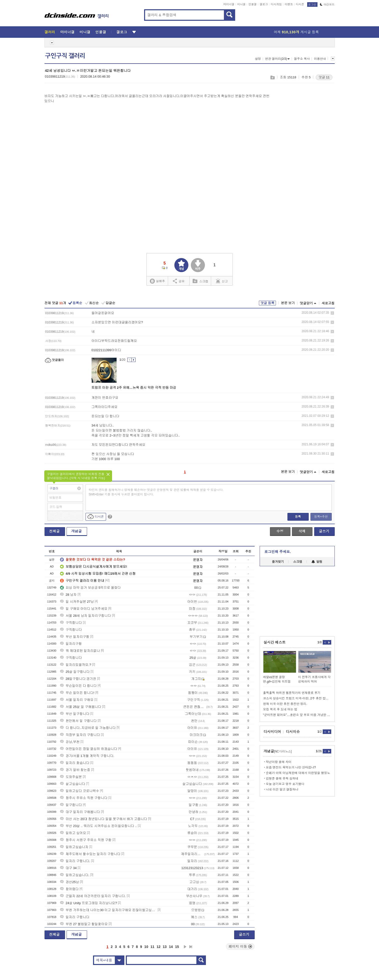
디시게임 (276, 4)
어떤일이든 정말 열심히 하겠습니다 (89, 749)
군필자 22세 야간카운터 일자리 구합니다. (93, 896)
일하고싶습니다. (75, 875)
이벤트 (289, 4)
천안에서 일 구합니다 (78, 721)
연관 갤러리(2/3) (277, 59)
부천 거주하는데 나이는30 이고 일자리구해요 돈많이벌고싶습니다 (108, 910)
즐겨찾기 (278, 562)
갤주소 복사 (302, 59)
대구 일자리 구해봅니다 (80, 812)
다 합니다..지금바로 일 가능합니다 (88, 728)
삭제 (332, 313)
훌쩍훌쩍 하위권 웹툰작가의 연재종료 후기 (292, 693)
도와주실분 (71, 777)
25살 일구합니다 (75, 672)
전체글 (55, 531)
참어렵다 (69, 889)
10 (146, 947)
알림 (317, 562)
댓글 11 (324, 77)
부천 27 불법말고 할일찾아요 (84, 924)
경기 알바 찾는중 (75, 770)
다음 (185, 947)
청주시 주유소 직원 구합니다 (84, 798)
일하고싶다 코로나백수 (80, 791)
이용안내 (320, 59)
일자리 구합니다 (75, 917)
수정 (280, 531)
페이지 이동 (240, 946)
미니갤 (241, 4)
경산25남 (69, 882)
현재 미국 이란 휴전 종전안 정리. (285, 704)
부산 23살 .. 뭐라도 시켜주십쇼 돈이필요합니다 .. (98, 826)
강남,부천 (70, 742)
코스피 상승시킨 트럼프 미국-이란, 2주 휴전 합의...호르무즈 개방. (297, 698)
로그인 (312, 5)
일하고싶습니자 (74, 847)
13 (165, 947)
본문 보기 (288, 303)
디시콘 (300, 4)
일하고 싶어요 (73, 833)
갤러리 (50, 32)
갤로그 (264, 4)
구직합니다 (71, 623)
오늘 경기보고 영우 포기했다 (285, 784)
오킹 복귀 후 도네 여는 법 (280, 709)
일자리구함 (71, 644)
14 (171, 947)
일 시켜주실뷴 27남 (77, 602)
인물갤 (253, 4)
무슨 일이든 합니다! (77, 693)
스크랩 (272, 77)
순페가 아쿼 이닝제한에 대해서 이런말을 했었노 (298, 773)
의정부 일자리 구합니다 (80, 735)
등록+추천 (321, 517)
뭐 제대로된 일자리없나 (80, 651)
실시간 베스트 (275, 642)
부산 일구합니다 (75, 714)
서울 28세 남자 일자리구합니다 (85, 616)
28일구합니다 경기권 (78, 679)
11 (152, 947)
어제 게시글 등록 (296, 32)
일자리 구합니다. (75, 861)
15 (177, 947)
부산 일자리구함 (75, 637)
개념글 (77, 531)
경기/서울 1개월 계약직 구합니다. (87, 756)
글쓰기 (324, 531)
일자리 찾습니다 (75, 763)
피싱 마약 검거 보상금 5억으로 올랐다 (90, 588)
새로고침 (328, 303)
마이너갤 (229, 4)
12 (159, 947)
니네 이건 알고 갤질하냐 (282, 790)
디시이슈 (293, 732)
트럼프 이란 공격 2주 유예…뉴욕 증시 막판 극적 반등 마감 (134, 388)
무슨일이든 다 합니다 (78, 686)
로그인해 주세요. (278, 552)
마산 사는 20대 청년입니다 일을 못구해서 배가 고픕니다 (104, 819)
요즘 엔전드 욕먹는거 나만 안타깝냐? (291, 767)
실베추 (157, 281)
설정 (258, 59)
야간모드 (327, 5)
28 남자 (68, 595)
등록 (298, 517)
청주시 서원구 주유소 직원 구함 (86, 840)
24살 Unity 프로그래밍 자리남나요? (88, 903)
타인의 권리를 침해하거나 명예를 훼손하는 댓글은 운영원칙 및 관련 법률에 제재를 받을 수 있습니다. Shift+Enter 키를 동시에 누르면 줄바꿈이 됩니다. (156, 492)
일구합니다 (71, 805)
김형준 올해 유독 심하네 (282, 778)
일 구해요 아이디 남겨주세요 (84, 609)
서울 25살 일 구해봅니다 (81, 707)
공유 (179, 281)
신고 (222, 281)
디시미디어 (272, 732)
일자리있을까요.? (76, 665)
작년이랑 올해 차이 (279, 762)
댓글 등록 (267, 303)
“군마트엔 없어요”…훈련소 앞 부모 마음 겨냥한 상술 (297, 715)
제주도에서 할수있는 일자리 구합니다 (90, 854)
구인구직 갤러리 (65, 56)
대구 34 (68, 868)
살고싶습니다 (73, 784)
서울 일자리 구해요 (77, 700)
